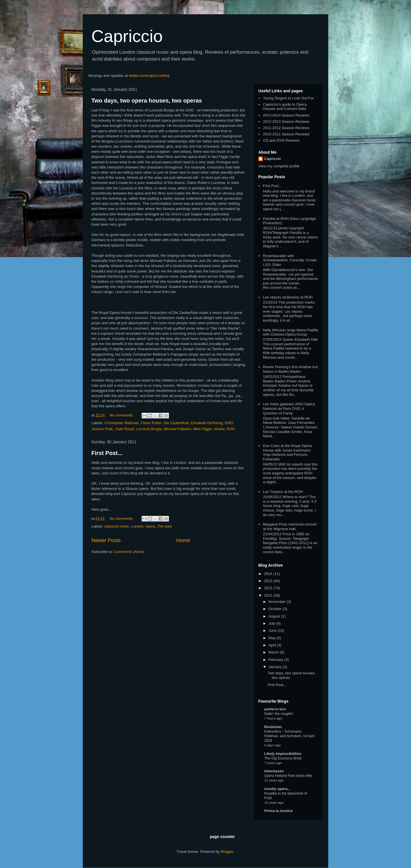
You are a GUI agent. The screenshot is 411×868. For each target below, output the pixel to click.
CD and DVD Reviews (281, 140)
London (137, 526)
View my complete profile (279, 166)
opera (150, 526)
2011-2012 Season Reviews (286, 128)
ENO (229, 423)
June (273, 631)
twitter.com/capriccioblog (149, 76)
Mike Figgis (202, 429)
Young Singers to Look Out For (288, 98)
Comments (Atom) (129, 552)
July (272, 623)
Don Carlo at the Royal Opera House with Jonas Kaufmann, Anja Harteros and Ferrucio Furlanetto (287, 452)
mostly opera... (277, 789)
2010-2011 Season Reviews (286, 134)
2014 (269, 574)
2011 (269, 595)
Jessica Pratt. (102, 429)
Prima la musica (278, 811)
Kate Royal (125, 429)
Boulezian (273, 727)
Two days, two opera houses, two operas (147, 101)
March (274, 652)
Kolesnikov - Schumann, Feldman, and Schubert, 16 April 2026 (289, 736)
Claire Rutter (151, 423)
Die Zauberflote (176, 423)
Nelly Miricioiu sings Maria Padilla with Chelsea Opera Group (290, 332)
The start (164, 526)
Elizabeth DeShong (207, 423)
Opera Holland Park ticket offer (288, 776)
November (278, 602)
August (275, 616)
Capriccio (127, 36)
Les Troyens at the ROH (283, 492)
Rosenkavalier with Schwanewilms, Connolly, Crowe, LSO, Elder (290, 260)
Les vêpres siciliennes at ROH (288, 297)
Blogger (227, 852)
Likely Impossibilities (283, 754)
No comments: (122, 415)
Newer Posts (106, 540)
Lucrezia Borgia (149, 429)
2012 (269, 588)
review (219, 429)
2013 (269, 581)
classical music (117, 526)
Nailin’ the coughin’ (279, 714)
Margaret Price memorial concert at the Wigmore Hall (290, 527)
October (276, 609)
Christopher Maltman (122, 423)
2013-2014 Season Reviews (286, 115)
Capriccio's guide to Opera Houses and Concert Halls (285, 107)
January (276, 667)
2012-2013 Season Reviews (286, 122)
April (273, 645)
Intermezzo (274, 771)
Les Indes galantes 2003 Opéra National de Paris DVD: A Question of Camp (289, 408)
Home (183, 540)
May (273, 638)
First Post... (107, 453)
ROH (230, 429)
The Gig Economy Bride (283, 758)
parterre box (275, 709)
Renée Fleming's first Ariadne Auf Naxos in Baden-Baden (290, 369)
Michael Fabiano (177, 429)
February (277, 660)
